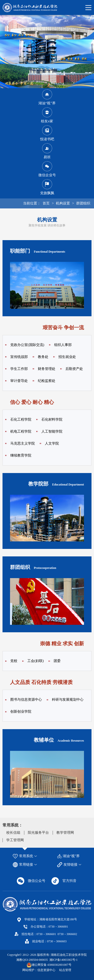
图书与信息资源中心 (26, 700)
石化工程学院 (21, 419)
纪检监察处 (47, 381)
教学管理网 (65, 833)
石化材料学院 (52, 419)
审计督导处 (19, 381)
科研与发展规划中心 (68, 700)
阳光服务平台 (38, 833)
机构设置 (63, 203)
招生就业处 (67, 357)
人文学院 (52, 443)
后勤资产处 (74, 369)
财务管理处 (47, 369)
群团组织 (83, 203)
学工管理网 (15, 840)
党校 (14, 661)
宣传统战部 (19, 357)
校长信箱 (13, 833)
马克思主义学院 (23, 443)
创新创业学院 (21, 712)
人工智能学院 (52, 431)
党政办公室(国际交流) (27, 345)
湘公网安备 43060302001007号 (52, 965)
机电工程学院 (21, 431)
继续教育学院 (21, 455)
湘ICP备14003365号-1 (63, 960)
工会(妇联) (35, 661)
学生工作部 (19, 369)
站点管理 (65, 970)
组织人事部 (63, 345)
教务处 (43, 357)
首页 (46, 203)
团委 (57, 661)
